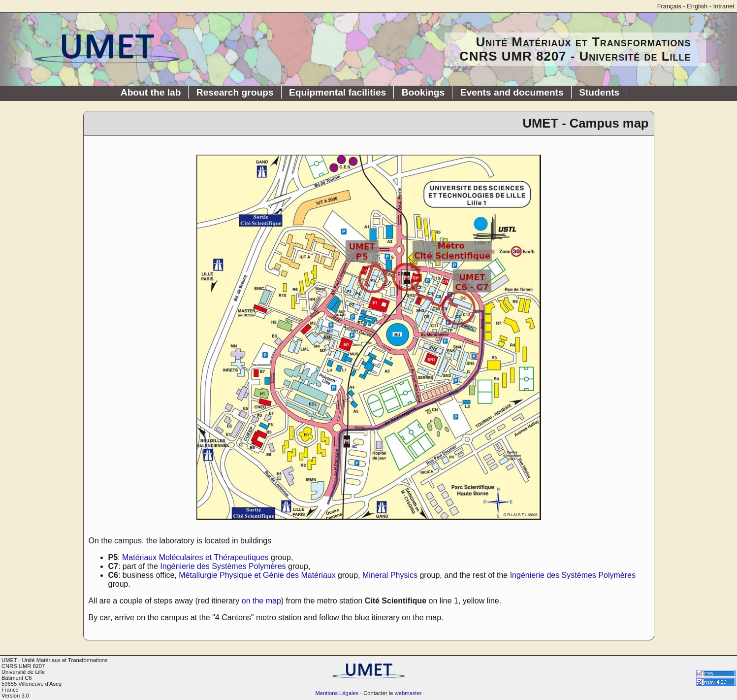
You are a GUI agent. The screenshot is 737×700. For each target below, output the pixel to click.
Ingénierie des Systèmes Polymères (223, 566)
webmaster (408, 693)
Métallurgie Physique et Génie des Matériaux (257, 575)
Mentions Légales (337, 693)
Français (669, 6)
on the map (261, 601)
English (697, 6)
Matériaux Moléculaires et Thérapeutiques (195, 557)
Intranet (724, 6)
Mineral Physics (390, 575)
